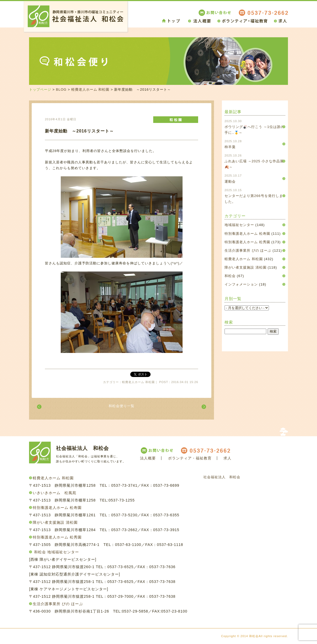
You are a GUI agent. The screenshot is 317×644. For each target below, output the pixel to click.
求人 (227, 458)
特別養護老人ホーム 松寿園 (247, 234)
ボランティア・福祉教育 (190, 458)
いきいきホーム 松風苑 (55, 493)
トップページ (40, 89)
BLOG (61, 89)
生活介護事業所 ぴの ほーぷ (248, 250)
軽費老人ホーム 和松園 (90, 89)
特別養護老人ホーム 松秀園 (247, 242)
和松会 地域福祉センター (57, 552)
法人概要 (148, 458)
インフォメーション (241, 284)
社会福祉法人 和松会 (222, 477)
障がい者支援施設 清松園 (246, 267)
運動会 (230, 181)
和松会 (230, 276)
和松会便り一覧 (122, 406)
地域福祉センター (239, 225)
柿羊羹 (230, 147)
